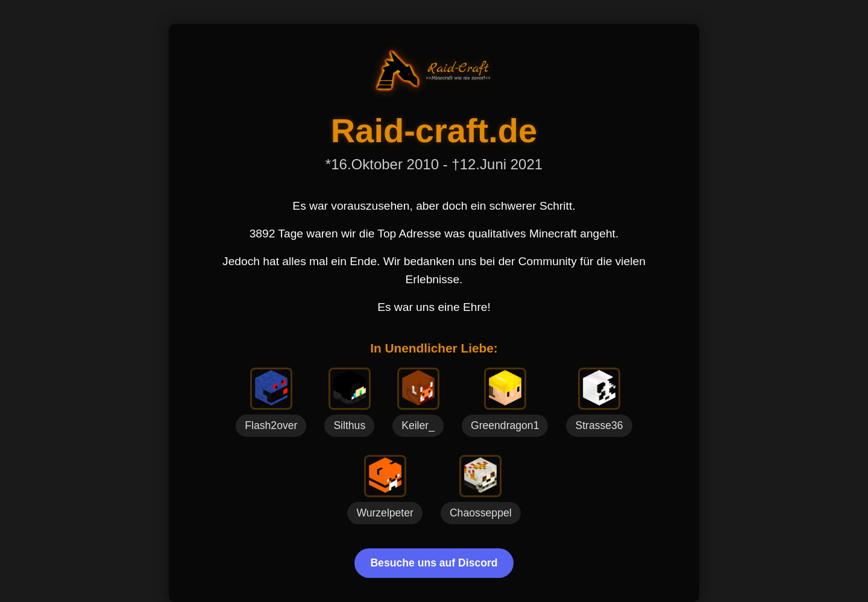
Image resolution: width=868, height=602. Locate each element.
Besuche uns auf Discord (434, 563)
